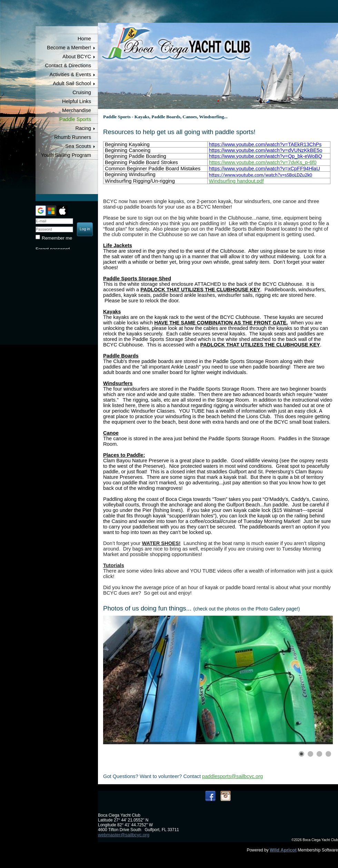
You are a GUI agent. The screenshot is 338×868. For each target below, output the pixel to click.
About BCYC (77, 57)
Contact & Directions (68, 65)
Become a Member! (69, 48)
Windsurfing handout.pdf (236, 181)
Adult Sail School (72, 83)
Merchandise (77, 110)
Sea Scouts (78, 146)
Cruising (82, 92)
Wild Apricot (283, 850)
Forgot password (53, 249)
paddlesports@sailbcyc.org (232, 776)
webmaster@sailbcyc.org (124, 835)
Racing (83, 128)
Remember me (57, 238)
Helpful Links (77, 101)
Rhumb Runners (73, 137)
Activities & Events (70, 74)
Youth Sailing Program (66, 155)
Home (84, 39)
